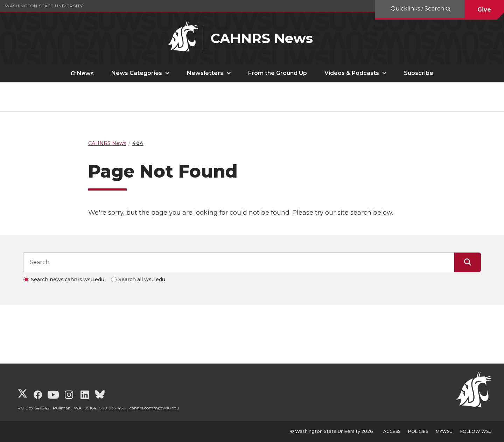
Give (484, 10)
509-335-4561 (113, 408)
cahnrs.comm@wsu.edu (154, 408)
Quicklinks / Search (418, 9)
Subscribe (419, 73)
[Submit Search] (468, 262)
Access (392, 431)
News (85, 73)
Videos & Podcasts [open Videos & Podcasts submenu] (352, 73)
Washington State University (44, 6)
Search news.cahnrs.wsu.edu (68, 279)
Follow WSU (476, 431)
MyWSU (444, 431)
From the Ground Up (278, 73)
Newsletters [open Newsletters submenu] (205, 73)
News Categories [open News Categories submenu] (137, 73)
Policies (418, 431)
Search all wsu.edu (142, 279)
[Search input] (239, 262)
